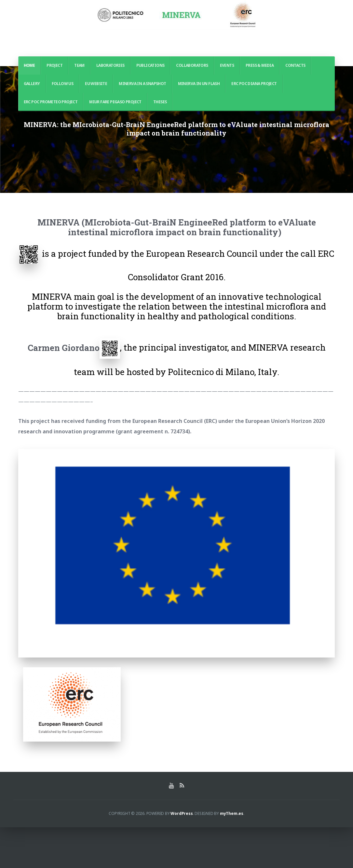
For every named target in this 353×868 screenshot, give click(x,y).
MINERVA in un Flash (199, 84)
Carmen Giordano (64, 388)
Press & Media (260, 65)
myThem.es (232, 854)
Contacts (295, 65)
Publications (150, 65)
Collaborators (192, 65)
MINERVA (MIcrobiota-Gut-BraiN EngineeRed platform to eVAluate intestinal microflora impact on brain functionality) (177, 268)
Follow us (63, 84)
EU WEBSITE (96, 84)
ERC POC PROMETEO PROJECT (51, 102)
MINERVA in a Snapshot (142, 84)
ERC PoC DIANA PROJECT (254, 84)
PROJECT (54, 65)
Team (79, 65)
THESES (160, 102)
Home (29, 65)
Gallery (32, 84)
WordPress (182, 854)
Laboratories (110, 65)
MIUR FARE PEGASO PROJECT (115, 102)
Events (227, 65)
